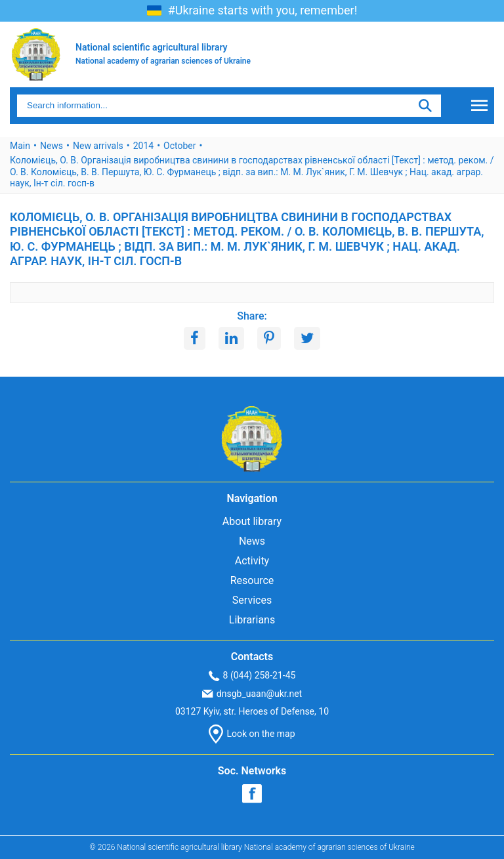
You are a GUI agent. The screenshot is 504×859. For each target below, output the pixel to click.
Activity (252, 561)
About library (252, 521)
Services (252, 600)
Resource (252, 580)
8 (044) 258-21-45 (252, 676)
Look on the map (252, 734)
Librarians (252, 620)
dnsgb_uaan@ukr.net (252, 694)
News (252, 541)
